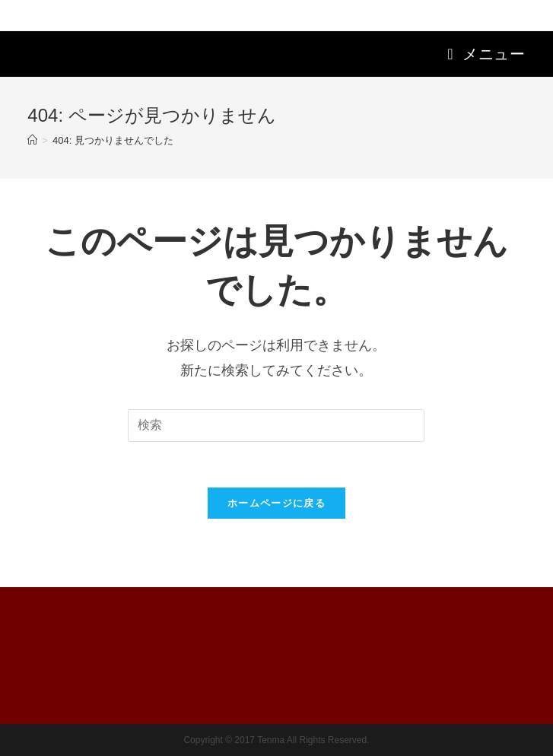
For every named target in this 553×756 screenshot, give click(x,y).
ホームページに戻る (276, 503)
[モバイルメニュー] (486, 54)
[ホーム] (32, 140)
